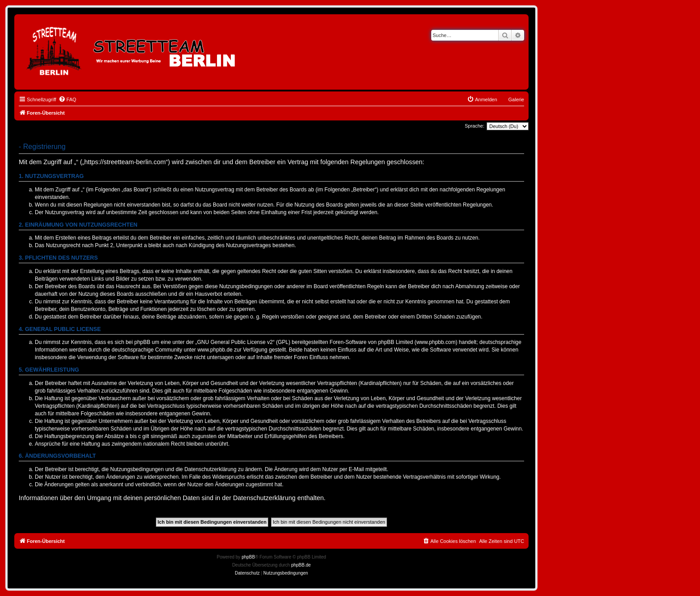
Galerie (516, 99)
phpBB (248, 557)
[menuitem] (67, 99)
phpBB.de (301, 565)
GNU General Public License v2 (235, 342)
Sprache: (475, 126)
